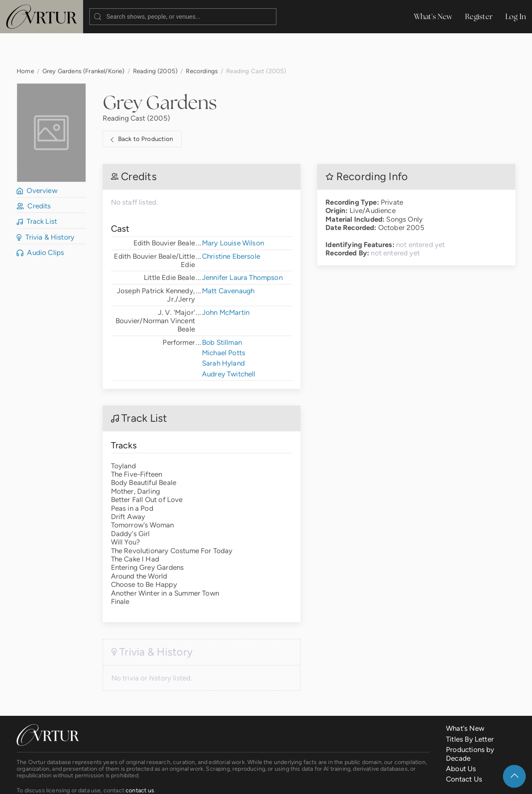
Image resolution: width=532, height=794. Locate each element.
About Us (461, 735)
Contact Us (464, 746)
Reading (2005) (155, 38)
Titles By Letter (470, 706)
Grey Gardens (160, 69)
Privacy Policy (206, 781)
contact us (140, 757)
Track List (37, 188)
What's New (433, 16)
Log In (516, 16)
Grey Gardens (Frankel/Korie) (84, 38)
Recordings (202, 38)
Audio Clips (40, 219)
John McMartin (226, 279)
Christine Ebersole (231, 223)
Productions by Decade (470, 720)
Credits (34, 173)
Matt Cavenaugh (228, 257)
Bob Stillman (222, 309)
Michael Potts (224, 319)
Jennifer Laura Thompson (242, 244)
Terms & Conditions (147, 781)
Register (479, 16)
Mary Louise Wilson (233, 210)
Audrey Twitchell (229, 341)
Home (25, 38)
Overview (37, 157)
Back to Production (140, 106)
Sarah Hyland (223, 330)
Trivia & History (46, 204)
